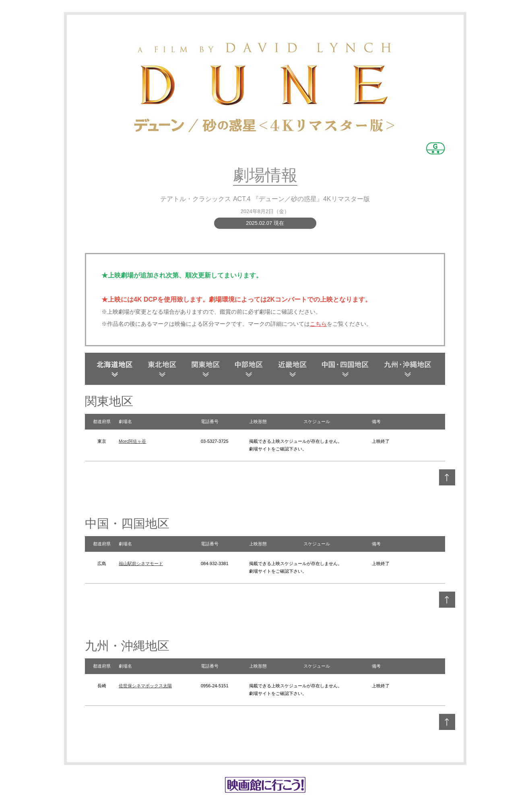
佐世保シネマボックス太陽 (145, 686)
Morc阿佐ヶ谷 (132, 441)
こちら (318, 324)
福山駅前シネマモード (141, 563)
